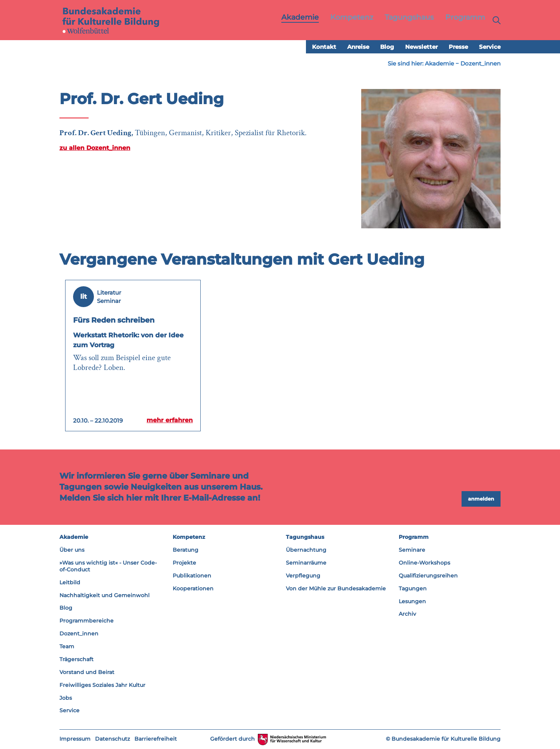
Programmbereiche (87, 621)
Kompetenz (189, 537)
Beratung (186, 550)
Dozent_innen (480, 64)
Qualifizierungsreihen (428, 576)
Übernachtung (306, 550)
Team (67, 647)
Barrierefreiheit (156, 739)
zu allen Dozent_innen (95, 148)
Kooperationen (193, 589)
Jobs (66, 698)
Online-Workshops (424, 563)
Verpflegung (303, 576)
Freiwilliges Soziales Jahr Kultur (102, 685)
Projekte (184, 563)
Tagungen (413, 589)
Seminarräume (306, 563)
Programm (414, 537)
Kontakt (324, 47)
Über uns (72, 550)
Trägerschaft (76, 660)
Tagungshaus (305, 537)
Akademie (439, 64)
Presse (458, 47)
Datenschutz (112, 739)
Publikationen (192, 576)
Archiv (407, 614)
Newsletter (421, 47)
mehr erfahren (168, 420)
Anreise (358, 47)
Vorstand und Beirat (87, 673)
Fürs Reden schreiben (118, 320)
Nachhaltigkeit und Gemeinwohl (105, 595)
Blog (387, 47)
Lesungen (412, 601)
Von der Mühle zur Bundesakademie (336, 589)
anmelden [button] (481, 499)
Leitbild (70, 583)
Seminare (412, 550)
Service (490, 47)
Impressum (75, 739)
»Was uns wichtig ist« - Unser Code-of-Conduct (108, 566)
